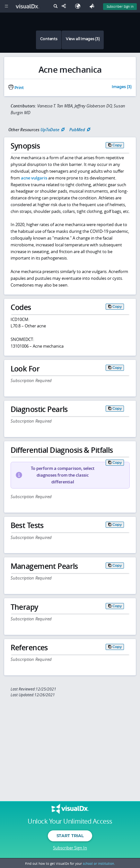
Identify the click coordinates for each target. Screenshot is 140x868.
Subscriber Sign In (70, 848)
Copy (117, 145)
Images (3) (122, 87)
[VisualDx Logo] (28, 6)
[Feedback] (93, 6)
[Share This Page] (65, 6)
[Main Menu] (6, 6)
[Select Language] (79, 6)
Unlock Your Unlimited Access (70, 821)
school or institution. (99, 863)
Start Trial (70, 836)
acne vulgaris (34, 178)
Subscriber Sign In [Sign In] (120, 6)
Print (16, 88)
